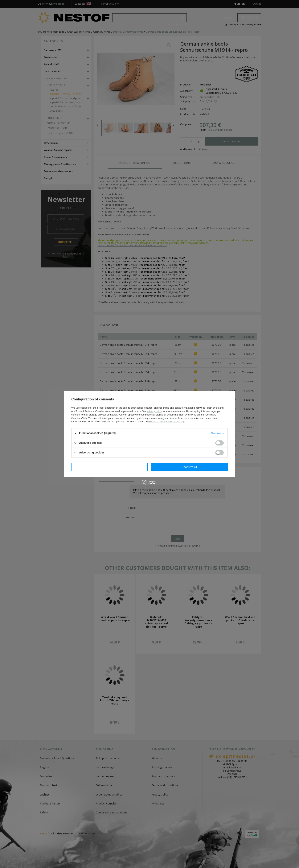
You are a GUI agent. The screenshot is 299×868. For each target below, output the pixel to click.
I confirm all (190, 467)
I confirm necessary (110, 467)
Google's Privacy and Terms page (167, 422)
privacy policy (154, 411)
